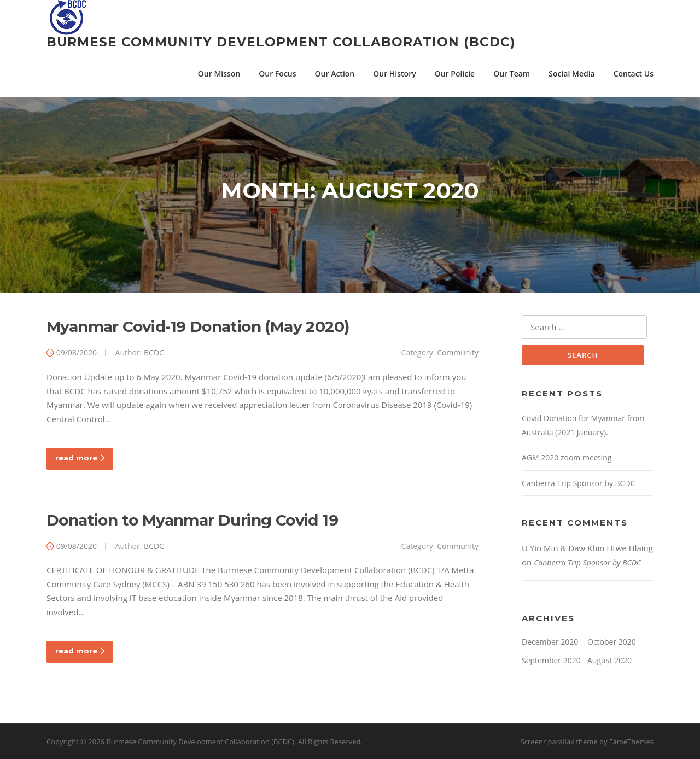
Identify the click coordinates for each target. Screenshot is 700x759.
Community (458, 352)
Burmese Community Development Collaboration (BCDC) (281, 42)
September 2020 (551, 660)
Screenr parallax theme (559, 742)
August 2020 (609, 660)
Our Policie (455, 74)
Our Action (335, 74)
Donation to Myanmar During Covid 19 (192, 520)
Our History (394, 74)
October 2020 (612, 642)
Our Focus (277, 74)
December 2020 (550, 642)
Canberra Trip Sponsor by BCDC (578, 483)
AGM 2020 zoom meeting (567, 457)
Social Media (571, 74)
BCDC (154, 352)
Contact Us (634, 74)
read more (80, 458)
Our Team (512, 74)
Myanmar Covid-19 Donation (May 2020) (198, 326)
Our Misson (219, 74)
